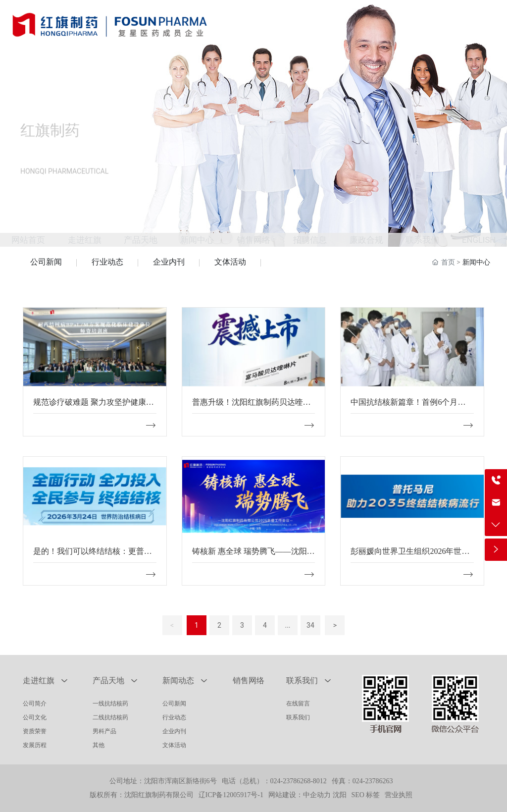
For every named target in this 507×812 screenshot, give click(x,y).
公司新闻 (46, 262)
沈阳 (340, 795)
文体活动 (230, 262)
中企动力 (317, 795)
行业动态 (107, 262)
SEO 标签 (366, 795)
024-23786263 (373, 781)
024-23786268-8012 (299, 781)
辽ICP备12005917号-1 (231, 795)
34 (310, 625)
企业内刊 (169, 262)
